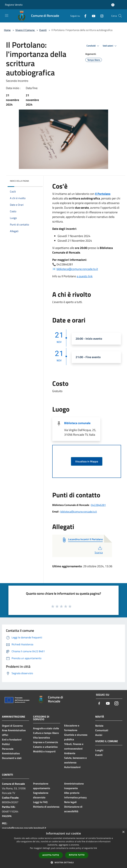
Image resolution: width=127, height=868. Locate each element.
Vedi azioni (110, 46)
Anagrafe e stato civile (46, 728)
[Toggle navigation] (7, 16)
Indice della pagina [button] (19, 181)
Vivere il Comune (25, 30)
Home (7, 30)
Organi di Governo (12, 726)
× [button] (123, 832)
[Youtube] (92, 16)
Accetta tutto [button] (51, 855)
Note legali (70, 802)
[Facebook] (84, 16)
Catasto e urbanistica (45, 747)
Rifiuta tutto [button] (77, 855)
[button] (63, 862)
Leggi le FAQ (40, 802)
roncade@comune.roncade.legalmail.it (24, 828)
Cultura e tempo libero (46, 733)
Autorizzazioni (72, 767)
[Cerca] (120, 16)
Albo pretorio (72, 793)
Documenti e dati (12, 758)
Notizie (99, 726)
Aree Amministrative (14, 730)
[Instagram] (101, 16)
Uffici (5, 735)
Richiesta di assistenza (46, 807)
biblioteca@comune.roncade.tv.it (77, 269)
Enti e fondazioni (12, 739)
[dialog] (63, 848)
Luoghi (99, 750)
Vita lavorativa (41, 738)
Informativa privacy (75, 797)
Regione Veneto (14, 5)
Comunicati (102, 730)
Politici (6, 744)
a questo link (85, 276)
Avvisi (99, 735)
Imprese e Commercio (46, 742)
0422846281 (98, 505)
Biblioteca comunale (77, 423)
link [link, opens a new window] (95, 848)
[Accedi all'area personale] (113, 5)
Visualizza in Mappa (87, 461)
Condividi (93, 46)
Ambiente (70, 753)
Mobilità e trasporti (44, 751)
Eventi (43, 30)
